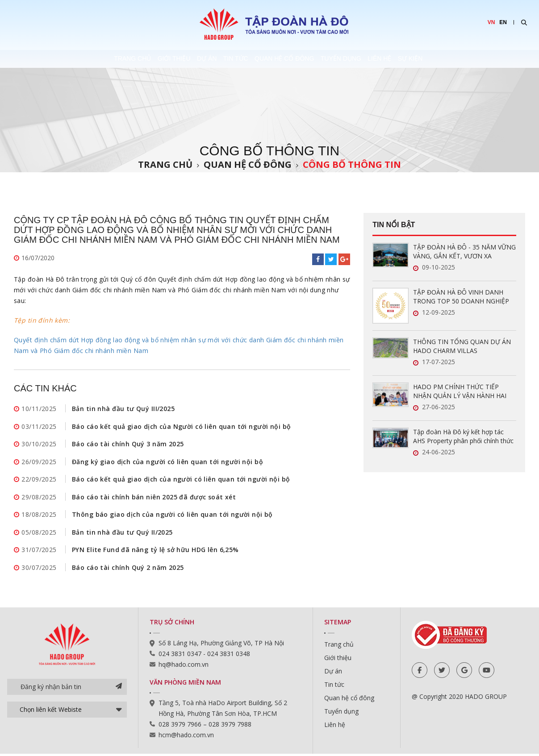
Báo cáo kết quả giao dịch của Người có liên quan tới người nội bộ (181, 426)
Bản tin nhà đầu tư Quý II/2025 (122, 534)
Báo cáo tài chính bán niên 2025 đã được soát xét (154, 498)
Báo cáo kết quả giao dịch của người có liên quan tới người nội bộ (181, 480)
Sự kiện (483, 59)
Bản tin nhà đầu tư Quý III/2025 (123, 409)
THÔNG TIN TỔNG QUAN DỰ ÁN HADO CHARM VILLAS (462, 346)
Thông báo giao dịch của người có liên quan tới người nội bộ (172, 516)
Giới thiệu (124, 59)
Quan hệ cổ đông (296, 59)
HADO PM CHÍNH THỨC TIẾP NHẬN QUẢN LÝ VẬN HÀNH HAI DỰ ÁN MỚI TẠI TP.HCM (460, 391)
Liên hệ (432, 59)
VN (491, 22)
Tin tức (227, 59)
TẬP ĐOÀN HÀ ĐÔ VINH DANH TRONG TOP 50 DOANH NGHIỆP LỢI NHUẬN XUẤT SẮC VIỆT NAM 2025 (462, 297)
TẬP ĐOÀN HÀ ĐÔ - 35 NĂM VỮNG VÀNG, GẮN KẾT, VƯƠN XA (464, 251)
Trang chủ (62, 59)
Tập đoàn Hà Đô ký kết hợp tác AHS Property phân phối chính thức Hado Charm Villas (463, 436)
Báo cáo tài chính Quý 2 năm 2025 (128, 569)
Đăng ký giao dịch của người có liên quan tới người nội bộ (167, 462)
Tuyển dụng (373, 59)
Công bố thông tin (352, 164)
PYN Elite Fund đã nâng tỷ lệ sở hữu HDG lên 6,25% (155, 551)
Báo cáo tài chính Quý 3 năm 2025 (128, 444)
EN (503, 22)
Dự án (177, 59)
